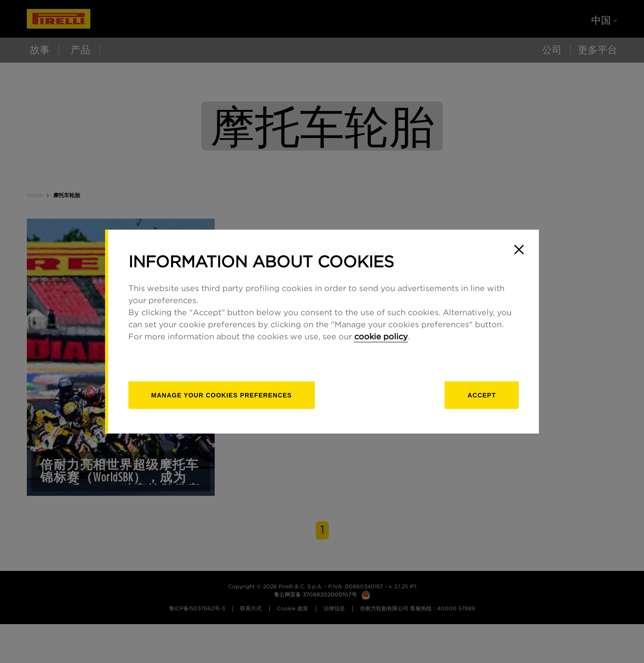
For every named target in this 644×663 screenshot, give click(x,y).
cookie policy (381, 337)
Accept (482, 395)
